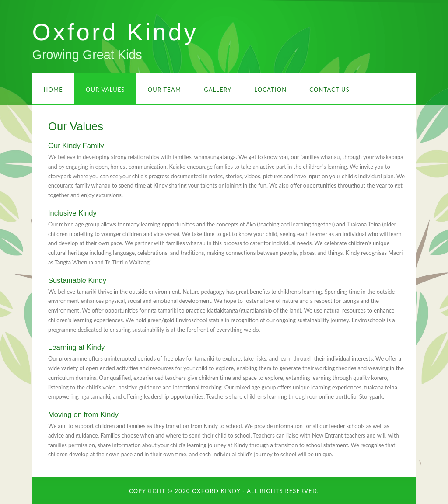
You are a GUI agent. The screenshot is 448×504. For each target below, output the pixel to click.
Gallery (218, 90)
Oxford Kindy (115, 32)
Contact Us (329, 90)
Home (53, 90)
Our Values (105, 90)
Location (270, 90)
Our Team (164, 90)
